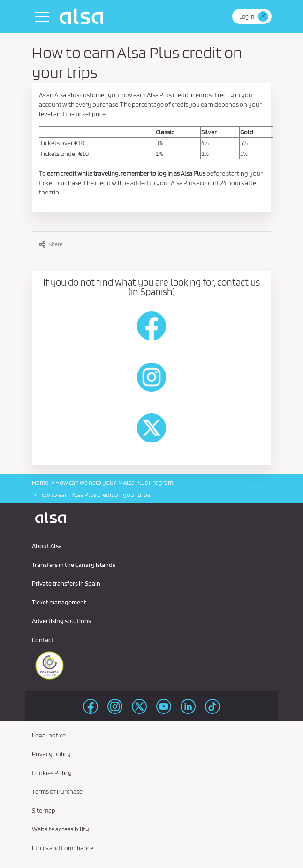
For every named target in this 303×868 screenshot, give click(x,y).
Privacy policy (51, 754)
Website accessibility (61, 829)
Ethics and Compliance (63, 848)
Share (51, 244)
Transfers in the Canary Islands (74, 565)
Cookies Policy (52, 773)
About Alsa (47, 546)
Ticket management (59, 602)
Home (40, 482)
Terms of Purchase (57, 791)
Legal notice (49, 735)
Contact (43, 640)
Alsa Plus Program (148, 482)
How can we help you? (86, 482)
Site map (44, 810)
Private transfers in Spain (66, 583)
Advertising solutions (61, 621)
